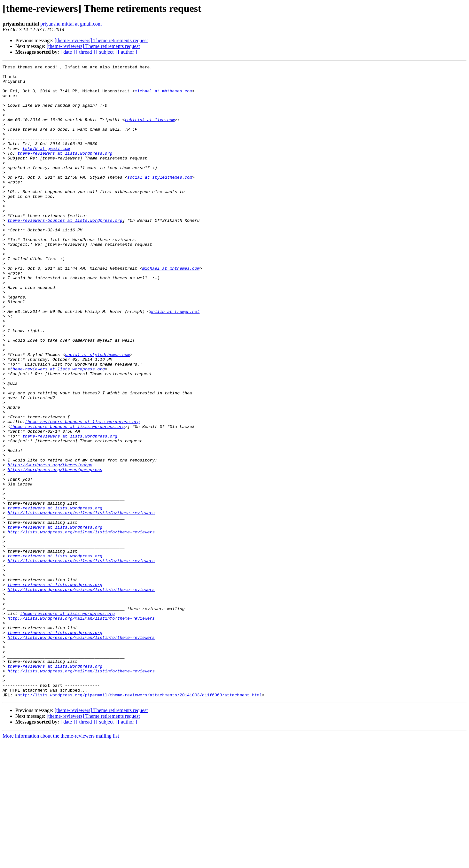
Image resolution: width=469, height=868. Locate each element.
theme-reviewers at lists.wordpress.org (65, 171)
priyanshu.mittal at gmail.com (71, 24)
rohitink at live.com (150, 131)
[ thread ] (86, 52)
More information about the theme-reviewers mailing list (61, 862)
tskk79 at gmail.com (46, 166)
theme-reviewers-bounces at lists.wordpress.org (65, 252)
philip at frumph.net (175, 361)
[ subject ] (106, 52)
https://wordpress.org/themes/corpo (50, 545)
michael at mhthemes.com (163, 97)
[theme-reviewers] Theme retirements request (101, 40)
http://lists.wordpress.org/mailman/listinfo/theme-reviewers (81, 603)
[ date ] (68, 52)
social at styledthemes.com (160, 200)
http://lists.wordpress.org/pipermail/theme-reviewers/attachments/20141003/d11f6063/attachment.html (140, 821)
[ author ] (128, 52)
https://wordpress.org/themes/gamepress (55, 551)
